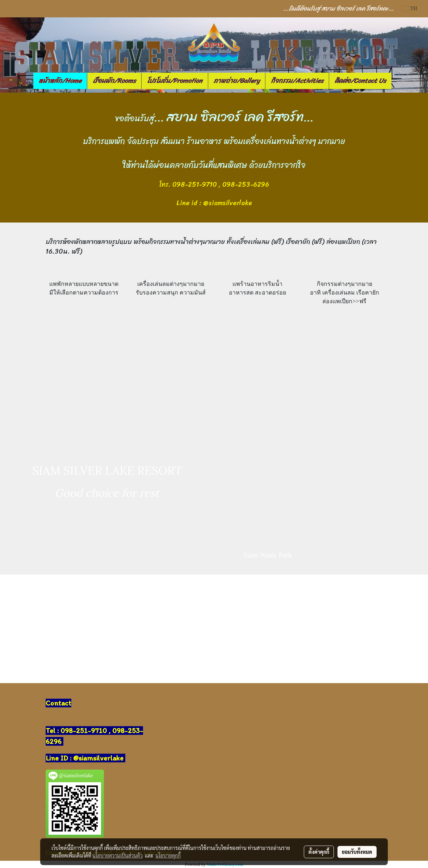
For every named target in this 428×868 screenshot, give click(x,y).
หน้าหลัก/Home (60, 81)
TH (410, 9)
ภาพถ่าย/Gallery (237, 81)
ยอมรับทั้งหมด (357, 852)
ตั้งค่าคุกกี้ (319, 852)
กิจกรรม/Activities (297, 81)
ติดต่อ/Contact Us (360, 81)
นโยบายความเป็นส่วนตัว (118, 855)
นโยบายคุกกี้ (168, 855)
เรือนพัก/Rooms (114, 81)
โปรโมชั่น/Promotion (175, 81)
